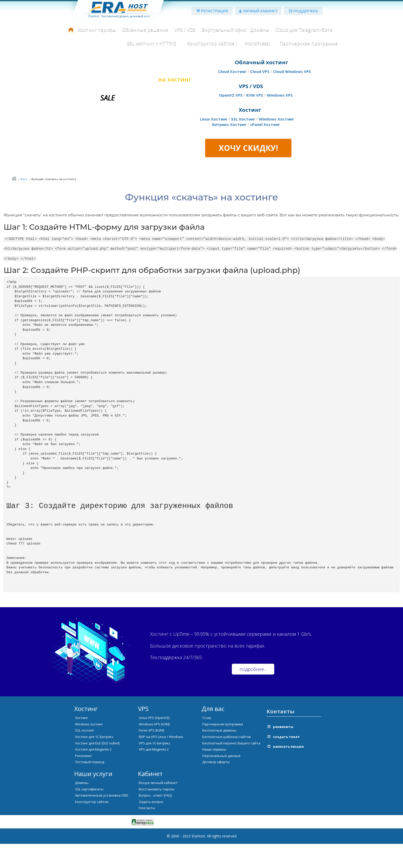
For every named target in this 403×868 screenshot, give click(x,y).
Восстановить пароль (157, 813)
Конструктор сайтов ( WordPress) (228, 43)
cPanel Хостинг (265, 124)
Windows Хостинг (276, 119)
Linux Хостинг (214, 119)
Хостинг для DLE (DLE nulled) (97, 767)
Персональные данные (221, 780)
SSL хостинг (85, 754)
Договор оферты (216, 786)
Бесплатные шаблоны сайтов (227, 761)
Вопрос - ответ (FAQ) (155, 819)
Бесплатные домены (219, 754)
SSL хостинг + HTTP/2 (152, 43)
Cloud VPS (260, 71)
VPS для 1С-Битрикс (155, 767)
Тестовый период (90, 786)
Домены (260, 30)
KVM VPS (255, 95)
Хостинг (81, 742)
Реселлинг (83, 780)
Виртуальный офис (224, 30)
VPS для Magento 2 (154, 773)
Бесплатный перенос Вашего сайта (231, 767)
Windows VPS (280, 95)
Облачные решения (145, 30)
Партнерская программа (309, 43)
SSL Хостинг (243, 119)
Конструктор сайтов (92, 826)
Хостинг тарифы (97, 30)
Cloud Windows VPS (292, 71)
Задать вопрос (151, 826)
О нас (207, 742)
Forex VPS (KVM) (151, 754)
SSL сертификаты (89, 813)
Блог (24, 179)
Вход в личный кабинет (158, 807)
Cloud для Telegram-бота (304, 30)
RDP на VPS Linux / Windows (161, 761)
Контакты (147, 832)
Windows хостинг (89, 748)
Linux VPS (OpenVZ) (154, 742)
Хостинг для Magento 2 (93, 773)
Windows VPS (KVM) (154, 748)
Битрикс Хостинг (229, 124)
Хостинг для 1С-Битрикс (94, 761)
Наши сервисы (214, 773)
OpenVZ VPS (231, 95)
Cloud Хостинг (232, 71)
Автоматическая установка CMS (102, 819)
